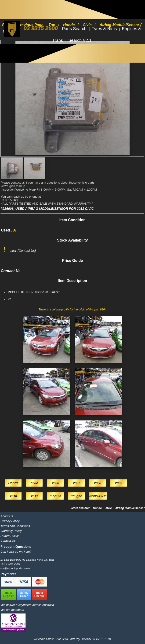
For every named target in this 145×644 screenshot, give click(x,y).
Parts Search (75, 29)
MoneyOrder (24, 594)
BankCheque (40, 594)
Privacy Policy (10, 521)
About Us (7, 516)
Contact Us (8, 541)
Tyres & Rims (105, 29)
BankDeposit (8, 594)
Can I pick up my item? (16, 552)
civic (109, 508)
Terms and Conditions (15, 526)
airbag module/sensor (130, 508)
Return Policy (9, 536)
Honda (98, 508)
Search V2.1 (80, 40)
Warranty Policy (11, 531)
